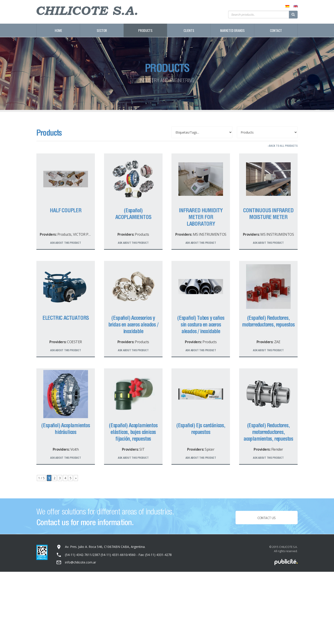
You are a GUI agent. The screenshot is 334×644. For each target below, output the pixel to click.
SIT (142, 449)
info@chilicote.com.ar (80, 562)
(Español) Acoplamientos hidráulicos (66, 429)
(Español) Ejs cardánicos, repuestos (201, 429)
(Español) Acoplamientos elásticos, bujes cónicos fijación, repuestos (133, 432)
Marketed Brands (232, 30)
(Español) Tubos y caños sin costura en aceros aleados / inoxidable (201, 324)
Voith (75, 449)
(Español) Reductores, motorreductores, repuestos (268, 321)
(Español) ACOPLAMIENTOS (133, 214)
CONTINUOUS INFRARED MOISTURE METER (268, 214)
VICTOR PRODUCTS (89, 234)
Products (145, 30)
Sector (102, 30)
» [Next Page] (76, 478)
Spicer (210, 449)
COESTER (74, 342)
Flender (277, 449)
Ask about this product (66, 243)
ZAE (277, 342)
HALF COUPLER (66, 210)
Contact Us (267, 520)
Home (58, 30)
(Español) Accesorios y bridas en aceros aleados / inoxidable (133, 324)
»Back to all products (283, 146)
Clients (189, 30)
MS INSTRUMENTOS (210, 234)
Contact (276, 30)
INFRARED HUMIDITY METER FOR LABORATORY (201, 217)
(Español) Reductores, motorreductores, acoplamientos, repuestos (268, 432)
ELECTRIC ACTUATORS (66, 318)
